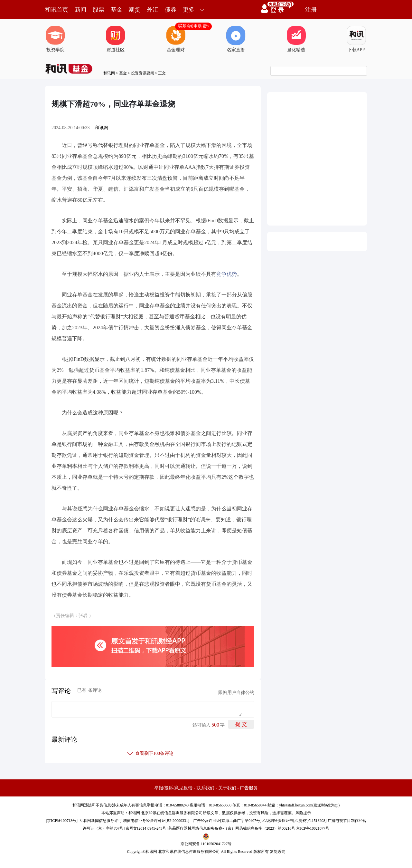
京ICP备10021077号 (313, 828)
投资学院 (55, 39)
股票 (98, 10)
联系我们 (205, 788)
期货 (135, 10)
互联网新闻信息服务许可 (101, 821)
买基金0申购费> (194, 26)
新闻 (80, 10)
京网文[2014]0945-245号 (146, 828)
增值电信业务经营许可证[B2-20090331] (156, 821)
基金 (117, 10)
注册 (311, 10)
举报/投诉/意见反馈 (173, 788)
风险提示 (303, 813)
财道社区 (116, 39)
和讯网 (109, 73)
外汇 (153, 10)
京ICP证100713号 (62, 821)
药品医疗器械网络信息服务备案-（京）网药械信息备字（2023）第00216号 (232, 828)
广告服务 (249, 788)
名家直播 (236, 39)
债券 (171, 10)
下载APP (356, 39)
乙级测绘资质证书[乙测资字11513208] (295, 821)
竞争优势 (227, 274)
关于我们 (227, 788)
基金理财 (176, 39)
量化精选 (296, 39)
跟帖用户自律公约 (236, 693)
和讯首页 (57, 10)
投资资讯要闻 (143, 73)
